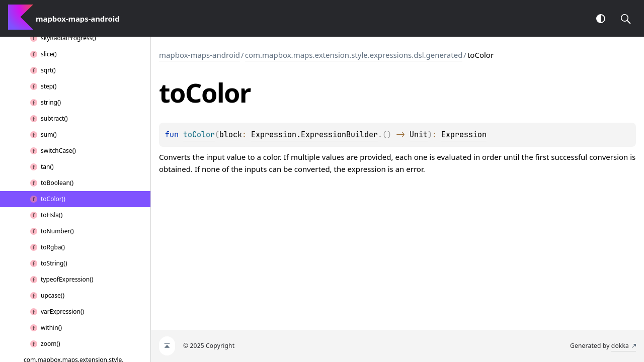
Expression (464, 135)
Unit (419, 135)
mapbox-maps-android (199, 55)
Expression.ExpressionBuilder (314, 135)
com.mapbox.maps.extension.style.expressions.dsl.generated (354, 55)
